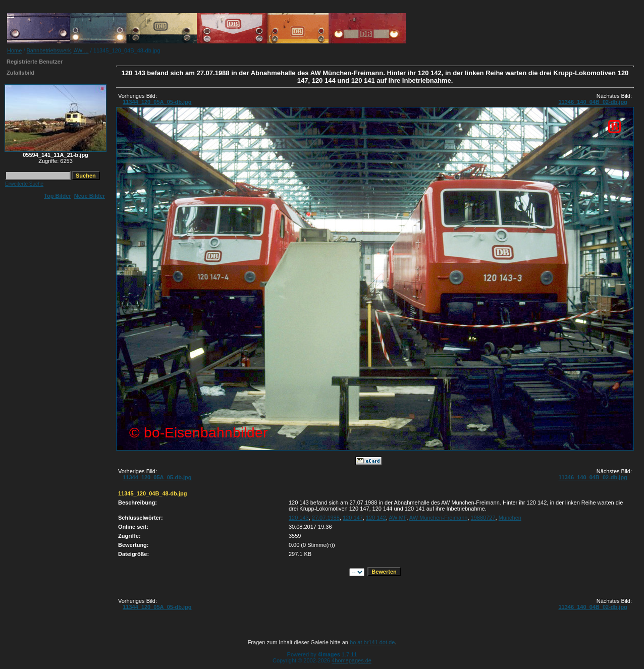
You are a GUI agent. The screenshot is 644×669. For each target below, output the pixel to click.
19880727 (483, 518)
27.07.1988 (326, 518)
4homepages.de (352, 660)
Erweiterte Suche (24, 184)
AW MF (397, 518)
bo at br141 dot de (372, 642)
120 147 (353, 518)
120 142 (376, 518)
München (510, 518)
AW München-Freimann (439, 518)
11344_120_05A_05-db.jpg (157, 102)
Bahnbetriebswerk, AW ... (58, 50)
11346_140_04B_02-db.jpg (593, 102)
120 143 (299, 518)
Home (14, 50)
